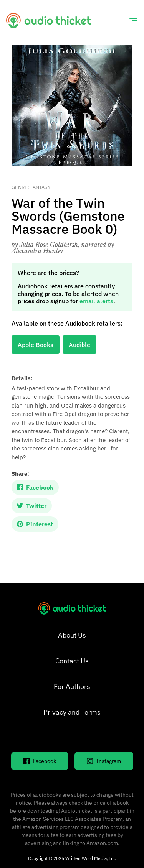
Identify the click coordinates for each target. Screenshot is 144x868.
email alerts (96, 301)
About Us (72, 635)
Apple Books (36, 345)
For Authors (72, 686)
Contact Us (72, 661)
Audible (79, 345)
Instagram (104, 761)
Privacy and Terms (72, 712)
